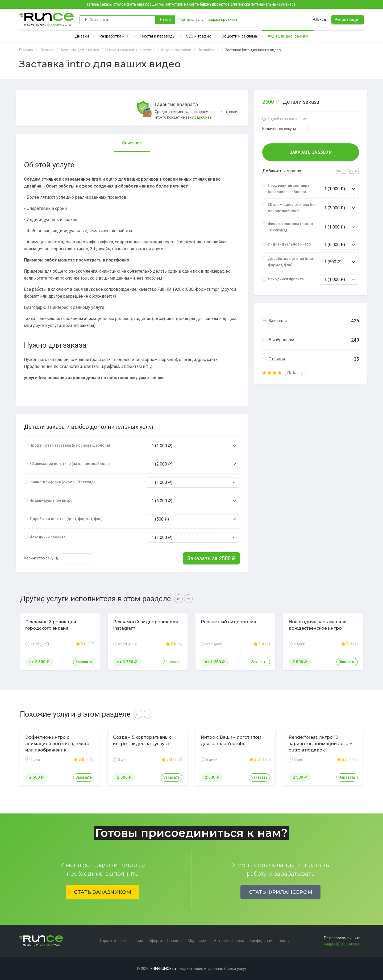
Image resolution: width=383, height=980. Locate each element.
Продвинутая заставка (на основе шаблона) (70, 445)
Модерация (198, 941)
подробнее (202, 117)
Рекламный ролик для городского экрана (51, 625)
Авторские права (229, 941)
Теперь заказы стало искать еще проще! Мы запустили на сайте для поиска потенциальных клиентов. (191, 4)
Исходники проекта (47, 537)
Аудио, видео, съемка (288, 36)
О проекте (107, 941)
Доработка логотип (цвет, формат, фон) (66, 519)
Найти (165, 19)
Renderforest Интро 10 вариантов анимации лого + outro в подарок (320, 744)
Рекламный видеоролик (228, 622)
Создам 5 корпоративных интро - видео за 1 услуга (142, 740)
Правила (175, 941)
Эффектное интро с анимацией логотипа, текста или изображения (57, 744)
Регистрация (348, 20)
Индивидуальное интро (51, 500)
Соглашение (132, 941)
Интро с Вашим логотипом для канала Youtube (231, 740)
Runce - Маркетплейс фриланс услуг (47, 20)
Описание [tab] (132, 143)
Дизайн (82, 36)
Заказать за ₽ (211, 558)
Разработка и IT (114, 36)
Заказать (84, 662)
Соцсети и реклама (239, 36)
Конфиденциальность (269, 941)
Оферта (155, 941)
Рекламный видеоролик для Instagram (145, 625)
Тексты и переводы (158, 36)
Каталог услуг (193, 19)
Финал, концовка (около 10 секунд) (62, 482)
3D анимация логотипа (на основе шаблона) (70, 464)
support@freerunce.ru (343, 944)
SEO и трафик (199, 36)
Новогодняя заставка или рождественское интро (318, 625)
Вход (319, 19)
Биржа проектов (223, 19)
